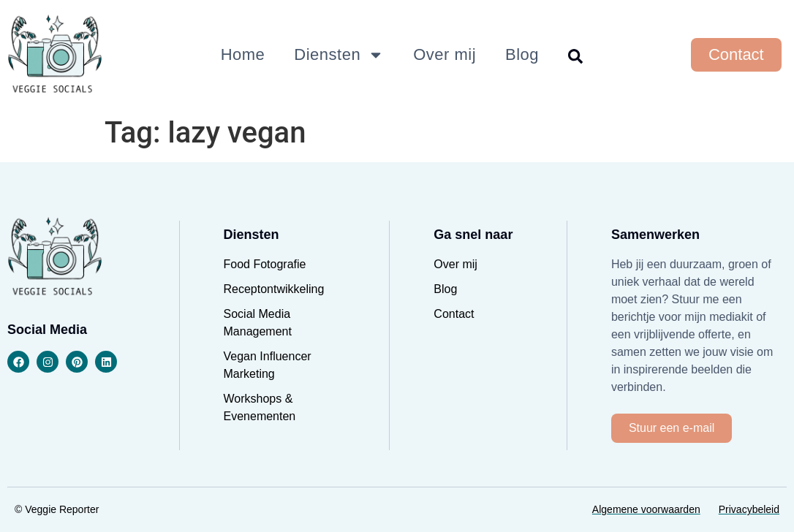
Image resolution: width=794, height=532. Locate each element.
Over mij (445, 54)
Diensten (339, 55)
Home (243, 54)
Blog (522, 54)
